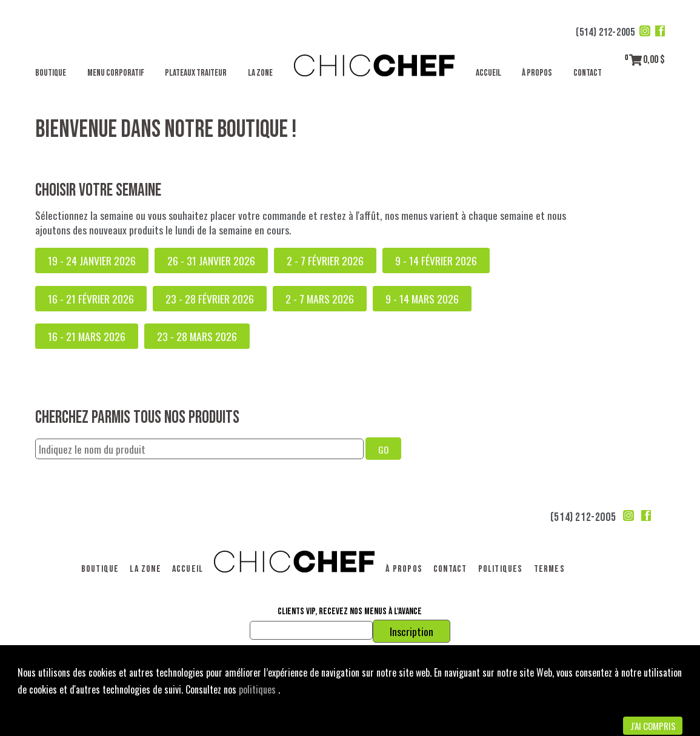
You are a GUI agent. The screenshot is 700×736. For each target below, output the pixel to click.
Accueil (488, 73)
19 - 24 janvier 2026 (92, 260)
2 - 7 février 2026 (325, 260)
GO (383, 449)
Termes (549, 569)
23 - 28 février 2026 (210, 299)
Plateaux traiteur (196, 73)
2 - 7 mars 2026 (320, 299)
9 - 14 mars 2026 (422, 299)
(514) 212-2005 (605, 32)
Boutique (51, 73)
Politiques (501, 569)
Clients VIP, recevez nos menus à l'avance (350, 612)
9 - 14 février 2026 (436, 260)
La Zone (260, 73)
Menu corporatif (116, 73)
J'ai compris (653, 726)
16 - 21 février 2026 (91, 299)
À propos (537, 73)
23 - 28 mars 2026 (197, 336)
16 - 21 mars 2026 (87, 336)
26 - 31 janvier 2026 (211, 260)
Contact (588, 73)
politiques (258, 689)
